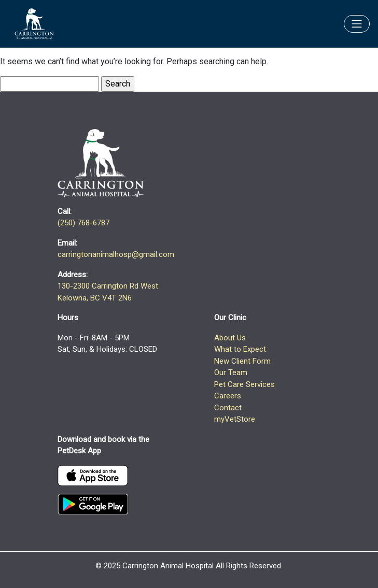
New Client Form (242, 361)
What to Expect (240, 349)
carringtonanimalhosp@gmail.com (116, 254)
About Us (230, 338)
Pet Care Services (244, 384)
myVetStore (235, 419)
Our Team (231, 372)
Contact (228, 408)
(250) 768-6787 (83, 223)
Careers (228, 396)
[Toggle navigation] (357, 24)
